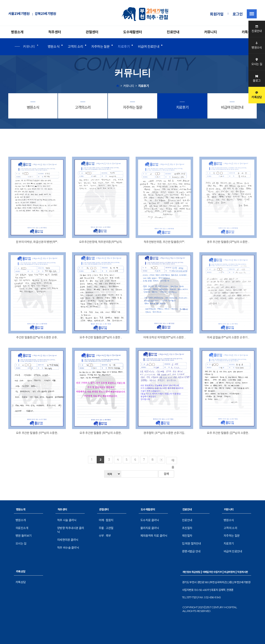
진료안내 (173, 32)
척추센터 (55, 32)
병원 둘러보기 (23, 536)
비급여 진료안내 (149, 47)
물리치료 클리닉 (150, 528)
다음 (174, 461)
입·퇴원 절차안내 (192, 544)
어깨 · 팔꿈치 (106, 520)
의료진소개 (22, 528)
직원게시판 (242, 572)
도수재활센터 (133, 32)
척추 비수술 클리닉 (68, 548)
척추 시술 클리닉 (67, 520)
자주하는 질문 (100, 47)
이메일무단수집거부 (212, 572)
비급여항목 (229, 572)
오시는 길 (21, 544)
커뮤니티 (210, 32)
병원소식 (54, 47)
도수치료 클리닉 (150, 520)
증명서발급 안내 (191, 551)
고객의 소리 (75, 47)
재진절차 (187, 536)
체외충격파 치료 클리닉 (154, 536)
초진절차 (187, 528)
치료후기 (124, 47)
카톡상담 (248, 32)
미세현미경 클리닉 (68, 540)
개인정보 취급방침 (191, 572)
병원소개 (17, 32)
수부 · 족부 (105, 536)
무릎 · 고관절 (106, 528)
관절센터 (92, 32)
